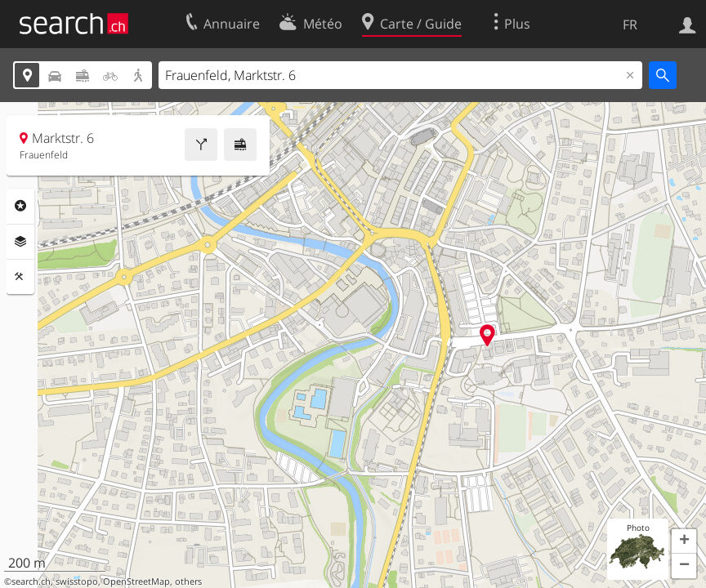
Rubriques (20, 206)
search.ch (31, 581)
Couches (20, 242)
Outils (20, 277)
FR (630, 24)
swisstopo (77, 581)
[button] (684, 541)
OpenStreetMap (136, 581)
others (188, 581)
